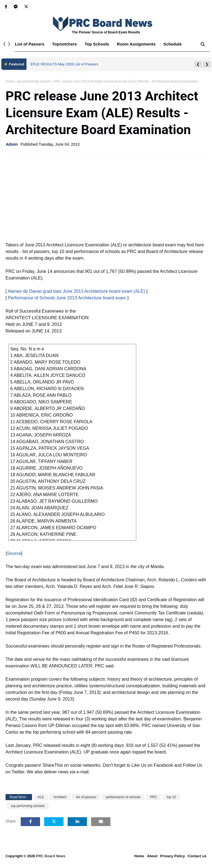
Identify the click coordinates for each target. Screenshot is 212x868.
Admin (12, 144)
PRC (154, 797)
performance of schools (123, 797)
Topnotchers (65, 44)
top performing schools (34, 81)
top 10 (171, 797)
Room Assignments (136, 44)
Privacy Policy (173, 856)
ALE (41, 797)
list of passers (86, 797)
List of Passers (30, 44)
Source (14, 553)
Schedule (173, 44)
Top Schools (97, 44)
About (152, 856)
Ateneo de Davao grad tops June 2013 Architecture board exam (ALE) (76, 291)
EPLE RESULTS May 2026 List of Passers (64, 64)
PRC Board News (51, 856)
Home (10, 81)
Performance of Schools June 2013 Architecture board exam (67, 298)
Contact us (197, 856)
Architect (60, 797)
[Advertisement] (106, 196)
